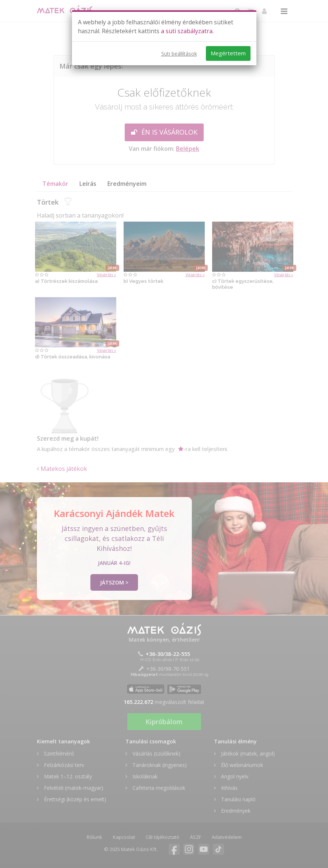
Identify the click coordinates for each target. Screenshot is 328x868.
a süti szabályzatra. (187, 31)
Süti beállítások (179, 54)
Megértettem (228, 53)
